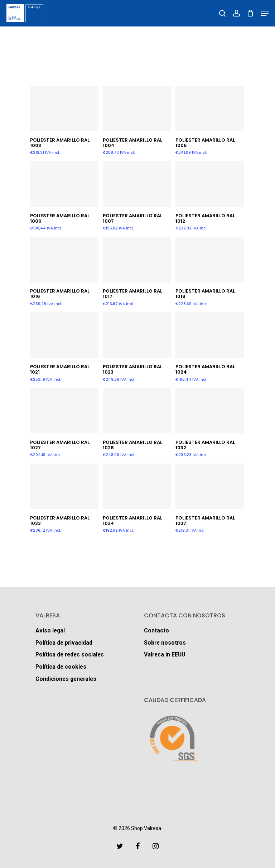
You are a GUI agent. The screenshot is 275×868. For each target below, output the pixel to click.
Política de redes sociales (71, 654)
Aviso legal (50, 630)
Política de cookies (61, 667)
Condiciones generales (67, 679)
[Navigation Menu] (265, 13)
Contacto (156, 630)
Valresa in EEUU (165, 654)
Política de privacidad (64, 642)
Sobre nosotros (165, 642)
